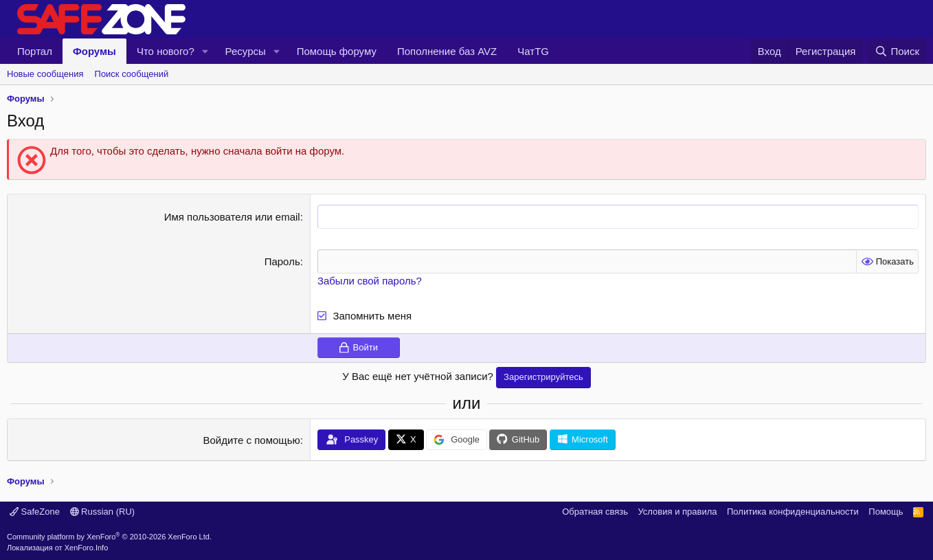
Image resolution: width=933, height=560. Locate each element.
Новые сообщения (45, 74)
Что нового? (166, 51)
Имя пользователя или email (232, 217)
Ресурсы (246, 51)
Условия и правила (677, 512)
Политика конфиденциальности (793, 512)
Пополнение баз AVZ (447, 51)
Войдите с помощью (251, 440)
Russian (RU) (103, 512)
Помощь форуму (337, 51)
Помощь (886, 512)
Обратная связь (595, 512)
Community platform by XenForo (109, 537)
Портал (35, 51)
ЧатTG (533, 51)
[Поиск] (897, 51)
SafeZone (35, 512)
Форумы (94, 51)
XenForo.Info (87, 548)
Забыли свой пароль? (370, 281)
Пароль (282, 261)
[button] (205, 51)
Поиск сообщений (132, 74)
